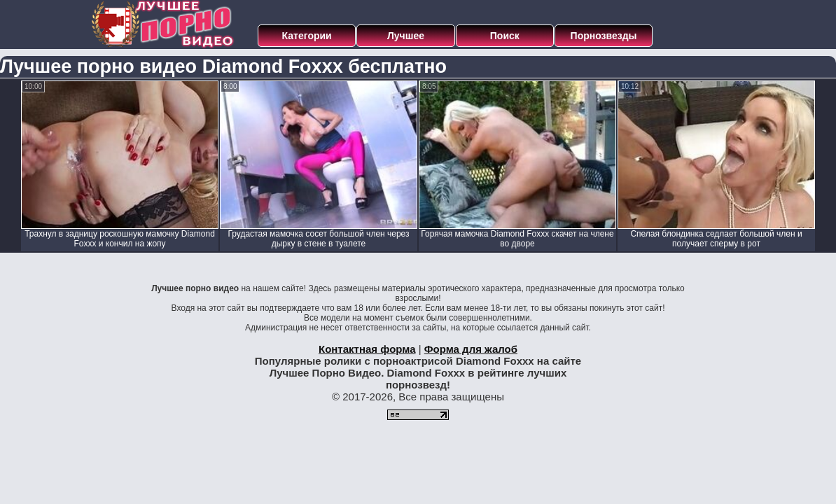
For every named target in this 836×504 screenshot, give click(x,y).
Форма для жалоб (471, 349)
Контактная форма (367, 349)
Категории (307, 36)
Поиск (505, 36)
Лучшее (406, 36)
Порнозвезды (604, 36)
